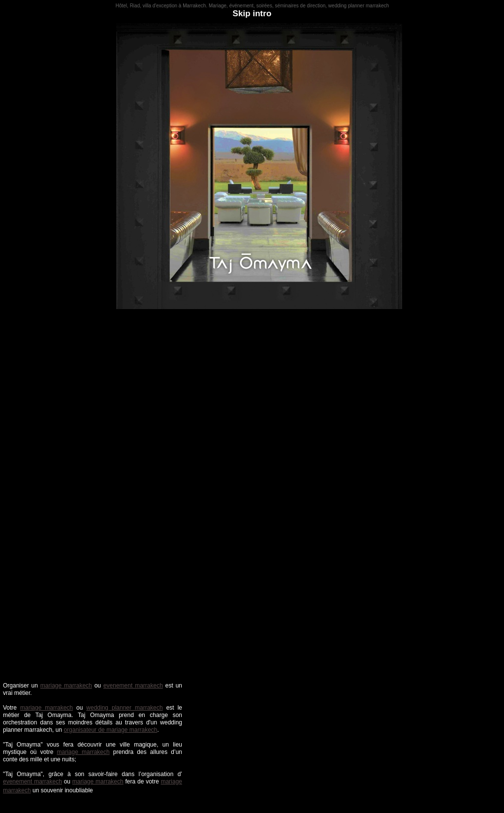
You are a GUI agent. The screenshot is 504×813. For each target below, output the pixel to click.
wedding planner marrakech (124, 708)
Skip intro (252, 14)
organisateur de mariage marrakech (110, 730)
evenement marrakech (133, 686)
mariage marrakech (66, 686)
